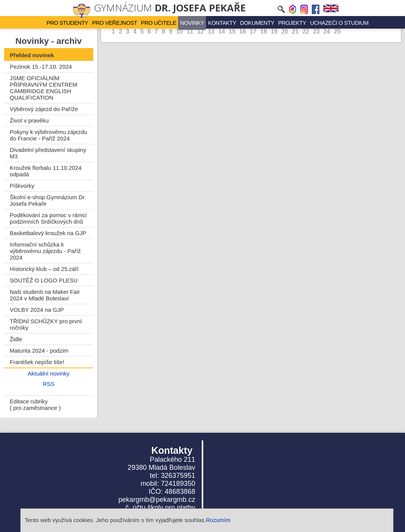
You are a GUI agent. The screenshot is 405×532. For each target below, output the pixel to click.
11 (190, 31)
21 (295, 31)
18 (264, 31)
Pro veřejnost (119, 22)
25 (337, 31)
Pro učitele (160, 22)
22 (306, 31)
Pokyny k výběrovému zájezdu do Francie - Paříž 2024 (49, 135)
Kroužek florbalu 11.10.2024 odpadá (46, 171)
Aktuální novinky (49, 373)
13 (211, 31)
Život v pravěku (29, 120)
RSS (49, 384)
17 (253, 31)
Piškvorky (22, 186)
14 (222, 31)
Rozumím (218, 520)
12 (201, 31)
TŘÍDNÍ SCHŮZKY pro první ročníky (46, 324)
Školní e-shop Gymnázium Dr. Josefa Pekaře (48, 200)
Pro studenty (75, 22)
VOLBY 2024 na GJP (37, 310)
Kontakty (219, 22)
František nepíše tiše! (37, 362)
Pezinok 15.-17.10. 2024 (41, 67)
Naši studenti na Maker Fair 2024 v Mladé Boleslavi (45, 295)
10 (180, 31)
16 (243, 31)
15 (232, 31)
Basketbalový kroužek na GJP (48, 233)
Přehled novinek (32, 55)
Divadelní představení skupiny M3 (48, 153)
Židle (16, 339)
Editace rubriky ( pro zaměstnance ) (35, 405)
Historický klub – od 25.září (44, 269)
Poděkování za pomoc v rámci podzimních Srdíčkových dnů (48, 218)
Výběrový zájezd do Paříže (44, 109)
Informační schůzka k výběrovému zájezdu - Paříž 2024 (45, 251)
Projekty (284, 22)
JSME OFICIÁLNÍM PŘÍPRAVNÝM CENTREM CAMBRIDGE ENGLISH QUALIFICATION (44, 88)
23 (316, 31)
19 (274, 31)
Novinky (191, 22)
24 (327, 31)
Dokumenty (251, 22)
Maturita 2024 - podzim (39, 351)
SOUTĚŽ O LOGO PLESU (44, 280)
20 (285, 31)
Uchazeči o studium (328, 22)
